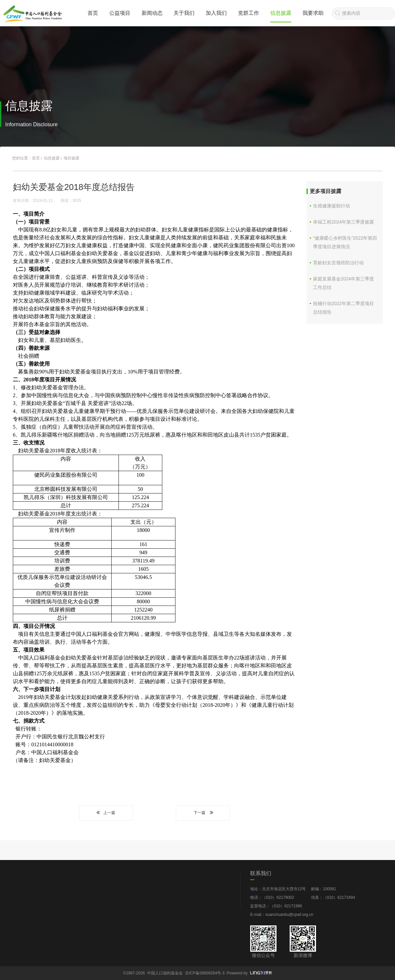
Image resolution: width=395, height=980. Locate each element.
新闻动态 (152, 13)
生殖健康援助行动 (331, 206)
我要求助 (313, 13)
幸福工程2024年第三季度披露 (343, 222)
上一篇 (106, 813)
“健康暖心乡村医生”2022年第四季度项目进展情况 (345, 242)
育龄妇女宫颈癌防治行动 (338, 263)
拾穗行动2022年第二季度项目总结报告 (343, 308)
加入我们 (216, 13)
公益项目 (120, 13)
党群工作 (249, 13)
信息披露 (281, 13)
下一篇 (203, 813)
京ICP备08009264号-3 (205, 973)
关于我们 (184, 13)
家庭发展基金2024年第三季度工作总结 (343, 283)
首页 (93, 13)
